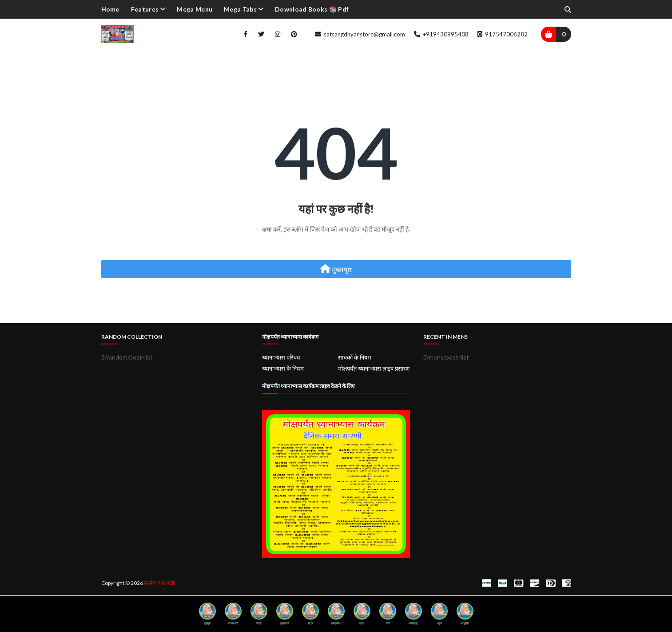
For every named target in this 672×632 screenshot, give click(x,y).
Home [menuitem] (110, 9)
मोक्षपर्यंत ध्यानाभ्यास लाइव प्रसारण (374, 368)
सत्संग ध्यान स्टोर (160, 583)
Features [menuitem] (145, 9)
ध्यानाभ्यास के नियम (283, 368)
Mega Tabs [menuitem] (240, 9)
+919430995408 (441, 34)
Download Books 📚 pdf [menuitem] (312, 9)
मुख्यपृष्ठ (336, 269)
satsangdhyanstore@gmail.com (360, 34)
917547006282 (503, 34)
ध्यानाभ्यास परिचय (281, 357)
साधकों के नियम (355, 357)
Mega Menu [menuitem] (195, 9)
